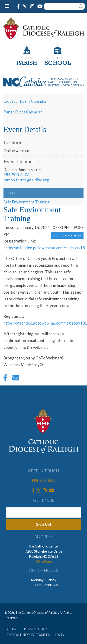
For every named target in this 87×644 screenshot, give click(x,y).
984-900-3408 (16, 175)
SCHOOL (58, 63)
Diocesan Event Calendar (25, 101)
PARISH (27, 63)
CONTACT (12, 629)
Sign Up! (44, 524)
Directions (43, 561)
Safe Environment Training (27, 202)
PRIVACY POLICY (35, 629)
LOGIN (60, 635)
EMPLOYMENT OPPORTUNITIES (28, 635)
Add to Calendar (67, 235)
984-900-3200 (44, 480)
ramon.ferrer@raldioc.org (26, 180)
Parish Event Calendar (23, 112)
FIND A (27, 58)
